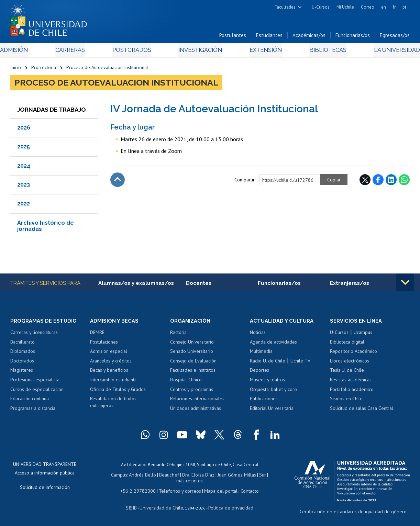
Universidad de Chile (163, 507)
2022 (24, 206)
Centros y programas (192, 392)
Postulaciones (104, 345)
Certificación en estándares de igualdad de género (361, 514)
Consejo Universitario (192, 345)
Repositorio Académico (353, 354)
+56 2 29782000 (141, 491)
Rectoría (178, 335)
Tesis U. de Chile (347, 373)
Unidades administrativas (196, 411)
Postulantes (233, 37)
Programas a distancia (33, 411)
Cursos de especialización (37, 392)
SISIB (136, 507)
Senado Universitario (192, 354)
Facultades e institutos (193, 373)
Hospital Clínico (186, 382)
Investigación (200, 52)
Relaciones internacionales (197, 401)
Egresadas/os (395, 37)
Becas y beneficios (109, 373)
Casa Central (245, 467)
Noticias (258, 335)
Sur (254, 476)
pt (404, 7)
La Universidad (384, 52)
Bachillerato (23, 345)
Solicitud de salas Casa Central (362, 411)
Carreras (77, 52)
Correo (368, 7)
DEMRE (97, 335)
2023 (24, 187)
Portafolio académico (352, 392)
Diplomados (23, 354)
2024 (24, 168)
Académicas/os (309, 37)
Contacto (244, 491)
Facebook (378, 182)
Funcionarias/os (353, 37)
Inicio (16, 69)
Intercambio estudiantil (113, 382)
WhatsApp (404, 182)
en (384, 7)
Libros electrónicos (350, 363)
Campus (119, 476)
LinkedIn (391, 182)
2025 (24, 149)
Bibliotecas (319, 52)
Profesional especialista (35, 382)
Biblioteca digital (347, 345)
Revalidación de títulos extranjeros (113, 405)
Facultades (285, 7)
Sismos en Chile (346, 401)
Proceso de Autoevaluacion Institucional (107, 69)
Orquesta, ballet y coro (273, 392)
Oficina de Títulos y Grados (118, 392)
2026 (24, 130)
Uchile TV (300, 363)
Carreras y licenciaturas (34, 335)
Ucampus (363, 335)
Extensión (261, 52)
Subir (118, 182)
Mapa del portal (217, 491)
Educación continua (30, 401)
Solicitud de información (45, 490)
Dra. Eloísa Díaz (193, 476)
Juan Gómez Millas (230, 476)
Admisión (26, 52)
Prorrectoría (44, 69)
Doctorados (22, 363)
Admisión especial (109, 354)
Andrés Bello (141, 476)
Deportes (259, 373)
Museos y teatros (267, 382)
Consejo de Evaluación (193, 363)
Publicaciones (264, 401)
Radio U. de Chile (268, 363)
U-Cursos (321, 7)
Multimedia (261, 354)
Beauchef (166, 476)
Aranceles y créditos (111, 363)
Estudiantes (269, 37)
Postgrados (134, 52)
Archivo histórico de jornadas (46, 228)
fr (394, 7)
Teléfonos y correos (179, 491)
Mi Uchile (345, 7)
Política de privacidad (228, 507)
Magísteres (22, 373)
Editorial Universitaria (272, 411)
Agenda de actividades (273, 345)
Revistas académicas (351, 382)
